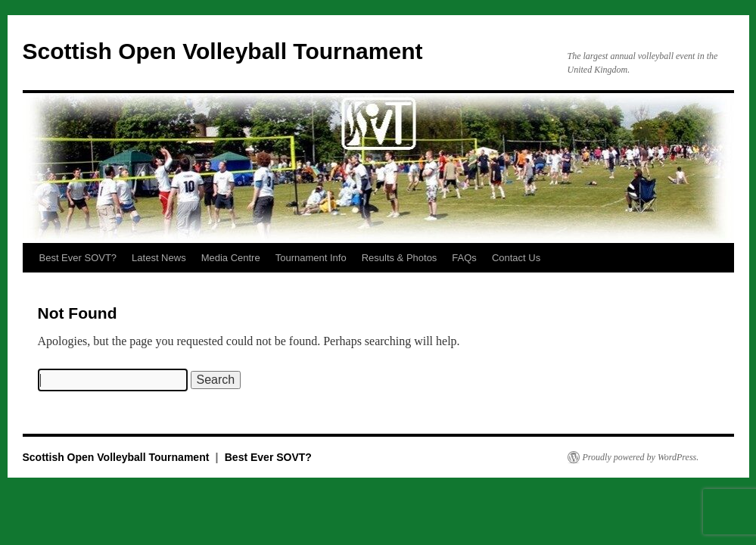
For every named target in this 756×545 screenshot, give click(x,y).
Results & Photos (400, 258)
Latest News (159, 258)
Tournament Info (311, 258)
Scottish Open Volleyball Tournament (223, 51)
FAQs (464, 258)
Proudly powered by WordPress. (641, 457)
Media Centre (231, 258)
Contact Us (516, 258)
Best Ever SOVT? (78, 258)
